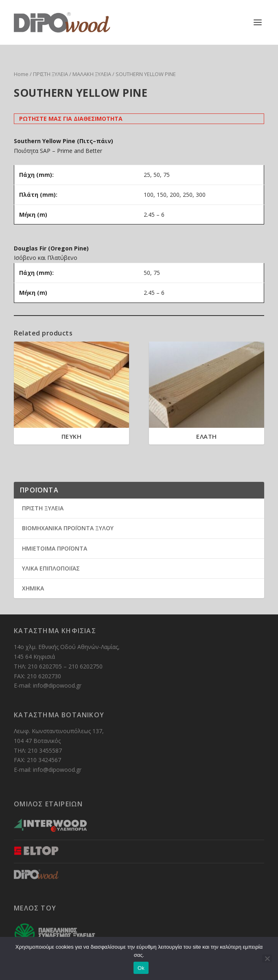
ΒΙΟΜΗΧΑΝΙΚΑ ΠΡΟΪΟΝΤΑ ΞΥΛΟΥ (68, 528)
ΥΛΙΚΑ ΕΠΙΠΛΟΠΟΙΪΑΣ (51, 568)
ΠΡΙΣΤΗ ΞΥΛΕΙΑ (50, 74)
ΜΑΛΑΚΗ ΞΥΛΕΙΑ (92, 74)
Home (21, 74)
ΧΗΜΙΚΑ (33, 588)
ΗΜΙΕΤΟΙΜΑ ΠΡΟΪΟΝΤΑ (55, 548)
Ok (141, 968)
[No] (267, 958)
